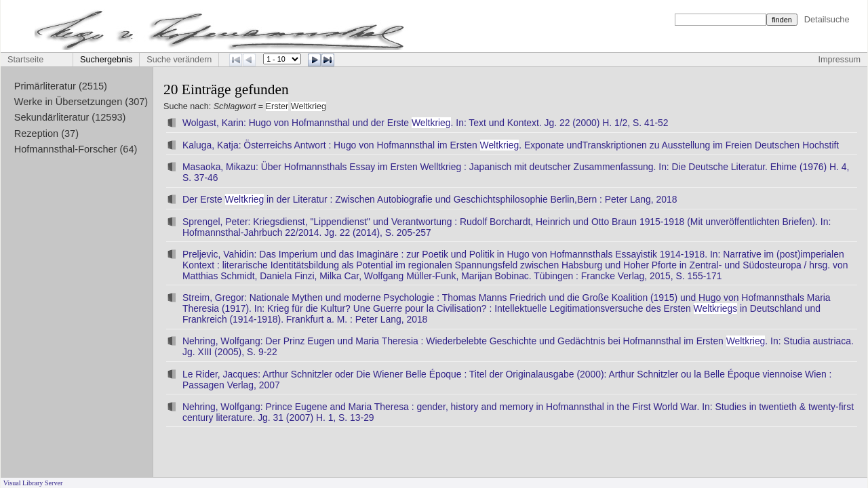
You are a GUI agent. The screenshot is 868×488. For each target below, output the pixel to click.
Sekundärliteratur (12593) (70, 117)
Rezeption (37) (46, 134)
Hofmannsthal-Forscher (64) (76, 149)
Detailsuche (827, 19)
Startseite (25, 60)
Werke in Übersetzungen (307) (81, 102)
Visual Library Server (33, 483)
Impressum (840, 60)
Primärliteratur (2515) (61, 86)
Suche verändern (179, 60)
